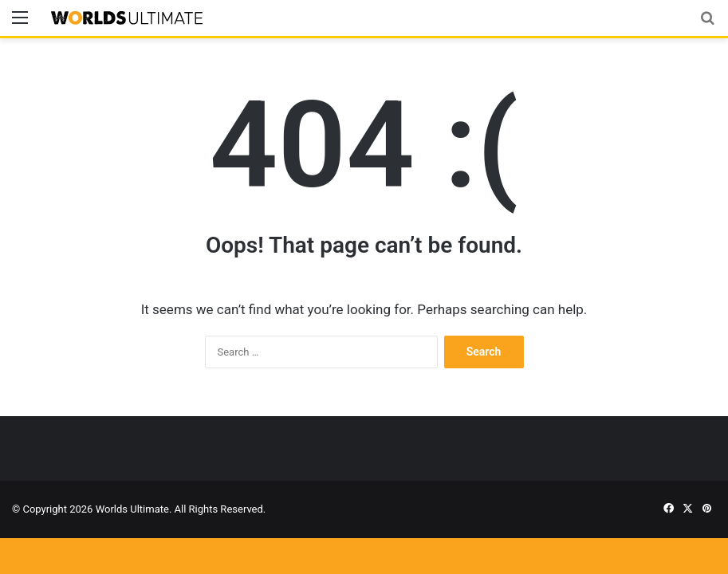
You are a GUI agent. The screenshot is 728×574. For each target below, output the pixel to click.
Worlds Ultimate (132, 509)
